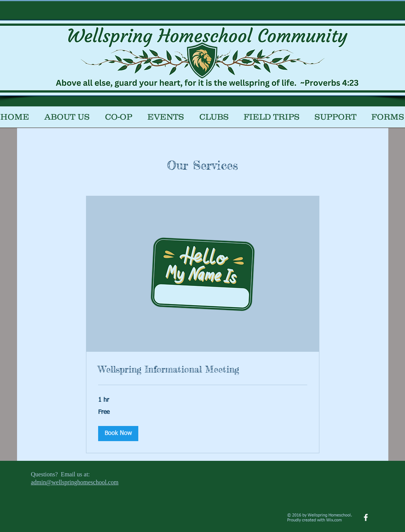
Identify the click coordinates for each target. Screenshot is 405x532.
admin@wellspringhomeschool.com (75, 482)
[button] (119, 119)
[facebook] (366, 517)
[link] (203, 370)
